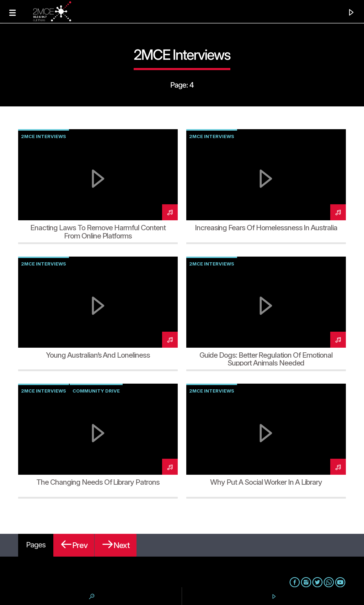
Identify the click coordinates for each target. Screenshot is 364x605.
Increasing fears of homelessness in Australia (266, 228)
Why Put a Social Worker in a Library (266, 482)
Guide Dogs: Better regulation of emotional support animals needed (266, 359)
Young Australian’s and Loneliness (98, 355)
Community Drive (96, 391)
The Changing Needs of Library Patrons (98, 482)
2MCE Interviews (44, 136)
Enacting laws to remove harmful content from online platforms (98, 232)
